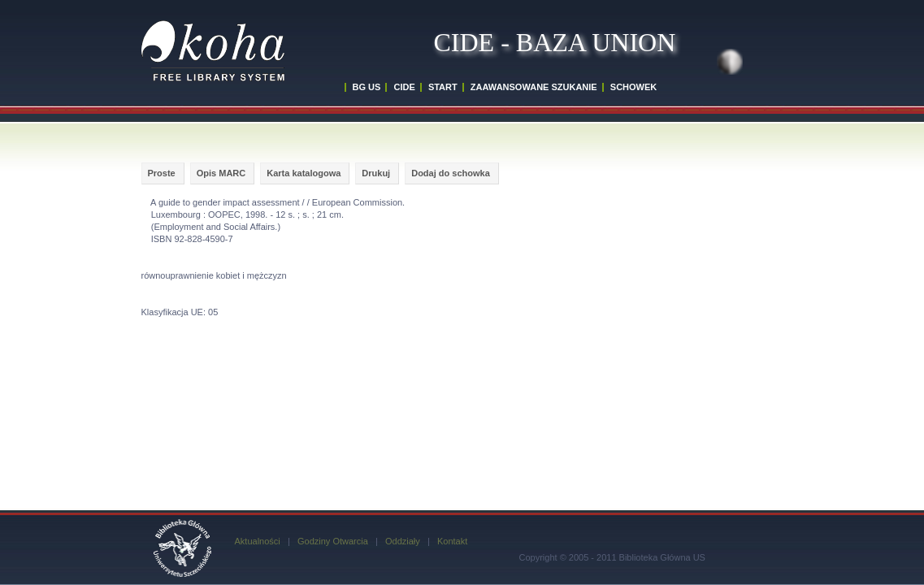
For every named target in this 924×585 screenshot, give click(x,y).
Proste (162, 173)
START (443, 87)
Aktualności (258, 541)
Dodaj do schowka (451, 173)
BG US (367, 87)
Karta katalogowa (304, 173)
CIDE (404, 87)
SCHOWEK (633, 87)
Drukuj (376, 173)
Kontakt (452, 541)
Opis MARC (221, 173)
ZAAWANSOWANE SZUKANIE (534, 87)
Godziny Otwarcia (333, 541)
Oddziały (403, 541)
